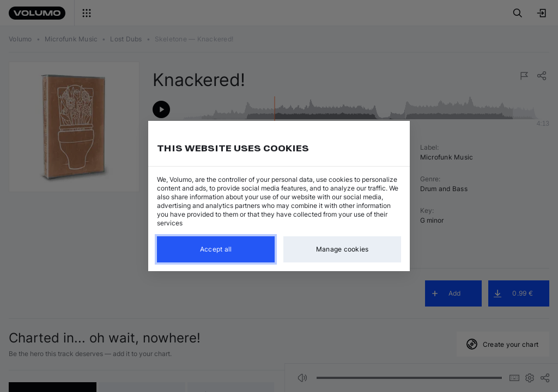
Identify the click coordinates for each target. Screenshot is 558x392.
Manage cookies (342, 249)
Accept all (216, 249)
